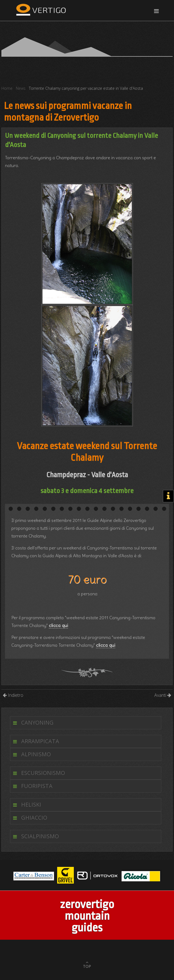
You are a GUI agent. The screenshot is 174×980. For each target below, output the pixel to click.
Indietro (13, 695)
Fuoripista (37, 786)
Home (7, 88)
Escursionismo (43, 773)
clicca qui (58, 625)
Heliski (31, 804)
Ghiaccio (34, 818)
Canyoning (37, 722)
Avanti (163, 695)
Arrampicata (40, 741)
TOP (87, 966)
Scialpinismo (40, 836)
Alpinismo (36, 754)
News (21, 88)
